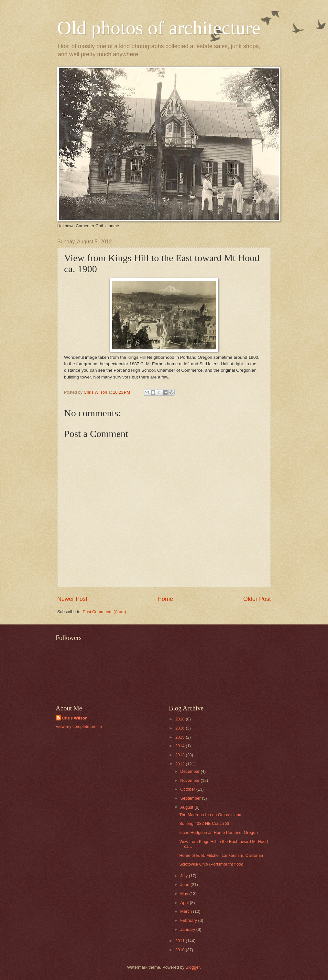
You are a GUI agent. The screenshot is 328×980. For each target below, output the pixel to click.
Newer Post (72, 599)
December (190, 771)
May (185, 894)
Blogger (193, 967)
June (185, 884)
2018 (180, 719)
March (186, 911)
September (191, 798)
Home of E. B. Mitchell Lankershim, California (221, 855)
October (188, 789)
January (188, 929)
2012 (180, 764)
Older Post (257, 599)
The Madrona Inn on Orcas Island (210, 815)
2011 (180, 941)
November (190, 780)
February (189, 920)
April (185, 903)
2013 (180, 755)
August (187, 807)
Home (165, 599)
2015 (180, 737)
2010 (180, 950)
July (184, 876)
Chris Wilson (75, 718)
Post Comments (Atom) (104, 612)
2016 (180, 728)
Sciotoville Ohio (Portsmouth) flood (211, 864)
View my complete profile (79, 726)
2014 (180, 746)
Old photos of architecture (159, 28)
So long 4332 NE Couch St (204, 823)
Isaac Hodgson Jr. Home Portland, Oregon (219, 832)
